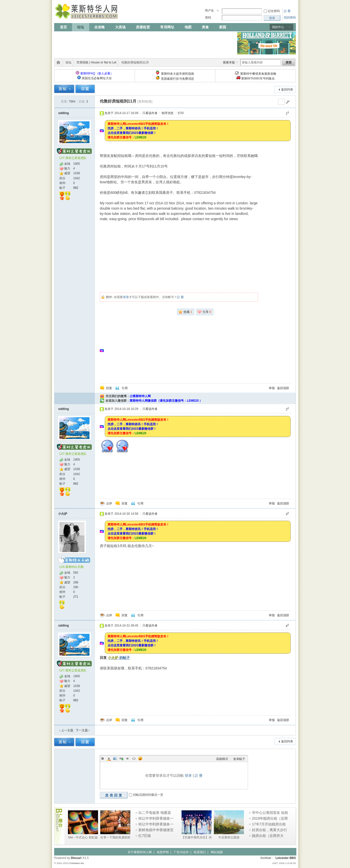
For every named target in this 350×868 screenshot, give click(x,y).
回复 (109, 388)
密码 (208, 18)
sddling (64, 113)
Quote (128, 758)
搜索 (289, 62)
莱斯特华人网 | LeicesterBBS (57, 62)
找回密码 (290, 18)
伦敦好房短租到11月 (118, 101)
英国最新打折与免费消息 (178, 79)
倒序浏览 (167, 113)
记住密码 (274, 11)
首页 (63, 27)
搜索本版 (229, 62)
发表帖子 (239, 759)
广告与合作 (181, 852)
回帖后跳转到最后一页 (148, 795)
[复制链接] (145, 101)
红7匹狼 (145, 836)
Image (115, 758)
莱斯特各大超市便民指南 (178, 74)
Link (121, 758)
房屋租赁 (143, 27)
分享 (207, 312)
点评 (109, 503)
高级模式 (222, 759)
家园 (223, 27)
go (288, 102)
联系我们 (200, 852)
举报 (272, 388)
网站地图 (217, 852)
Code (134, 758)
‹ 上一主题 (66, 730)
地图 (188, 27)
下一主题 (83, 730)
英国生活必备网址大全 (97, 78)
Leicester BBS (286, 858)
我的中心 (278, 27)
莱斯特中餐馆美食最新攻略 (258, 74)
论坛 (80, 27)
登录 (126, 297)
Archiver (266, 858)
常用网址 (167, 27)
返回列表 (287, 90)
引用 (125, 388)
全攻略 (100, 27)
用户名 (209, 11)
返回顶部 (283, 388)
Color (109, 758)
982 (76, 188)
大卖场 (120, 27)
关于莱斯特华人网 (140, 852)
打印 (181, 113)
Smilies (140, 758)
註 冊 (287, 11)
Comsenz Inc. (77, 863)
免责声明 (163, 852)
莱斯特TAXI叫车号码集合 (258, 78)
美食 (205, 27)
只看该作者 (150, 113)
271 (76, 597)
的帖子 (119, 658)
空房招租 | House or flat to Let (96, 62)
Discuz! (76, 858)
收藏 (188, 312)
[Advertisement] (145, 43)
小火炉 (63, 514)
